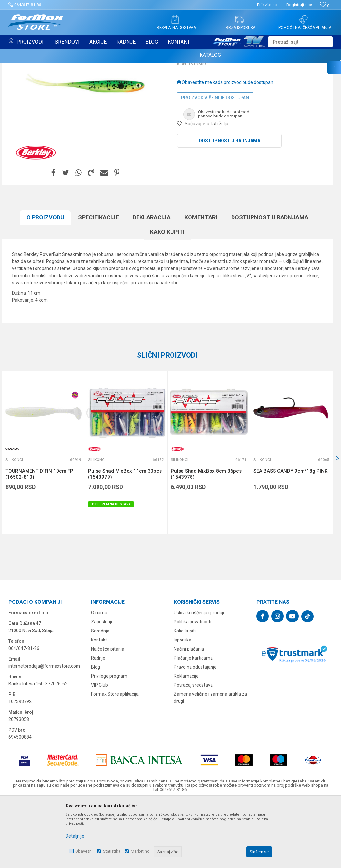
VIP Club (99, 751)
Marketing (140, 851)
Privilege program (109, 742)
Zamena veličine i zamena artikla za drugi (210, 764)
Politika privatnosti (192, 688)
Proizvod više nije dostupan (215, 164)
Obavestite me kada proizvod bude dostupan (225, 148)
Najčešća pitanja (108, 715)
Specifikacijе (98, 283)
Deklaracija (152, 283)
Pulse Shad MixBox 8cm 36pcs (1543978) (206, 540)
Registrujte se (299, 5)
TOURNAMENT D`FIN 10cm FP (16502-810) (39, 540)
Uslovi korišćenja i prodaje (200, 679)
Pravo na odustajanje (195, 733)
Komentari (201, 283)
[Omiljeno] (325, 6)
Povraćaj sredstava (193, 751)
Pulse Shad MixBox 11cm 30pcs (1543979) (125, 540)
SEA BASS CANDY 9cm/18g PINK (290, 537)
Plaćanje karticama (193, 724)
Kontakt (99, 706)
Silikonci (187, 108)
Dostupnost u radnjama (229, 207)
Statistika (112, 851)
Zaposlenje (102, 688)
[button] (300, 42)
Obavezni (84, 851)
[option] (43, 519)
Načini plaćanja (189, 715)
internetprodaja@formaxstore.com (44, 732)
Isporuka (182, 706)
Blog (96, 733)
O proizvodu (45, 283)
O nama (99, 679)
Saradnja (100, 697)
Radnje (98, 724)
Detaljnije (75, 836)
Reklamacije (186, 742)
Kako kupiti (167, 298)
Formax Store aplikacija (115, 760)
